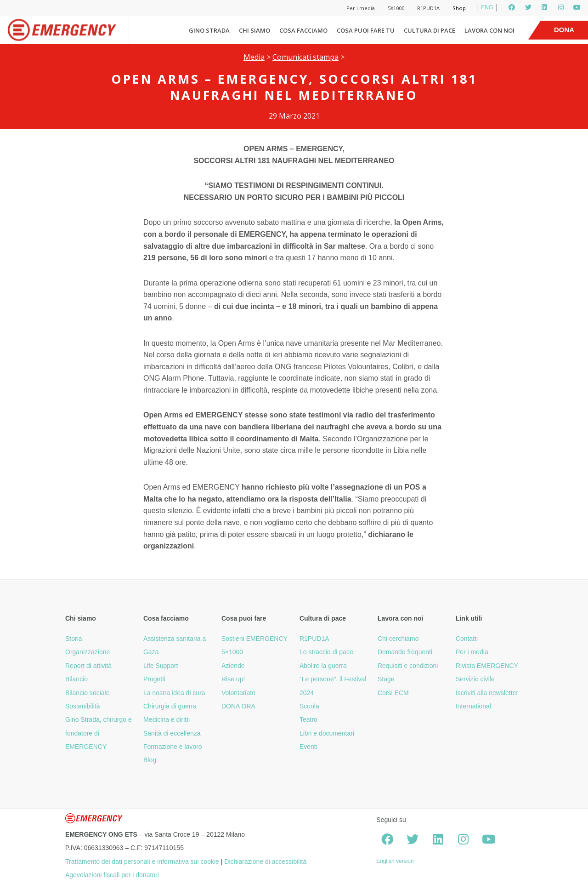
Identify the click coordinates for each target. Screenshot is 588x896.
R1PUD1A (428, 8)
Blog (150, 760)
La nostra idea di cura (174, 693)
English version (395, 861)
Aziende (233, 666)
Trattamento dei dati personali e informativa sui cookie (142, 862)
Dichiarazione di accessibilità (265, 862)
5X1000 (396, 8)
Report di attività (88, 666)
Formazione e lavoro (173, 747)
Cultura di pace (430, 30)
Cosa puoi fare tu (366, 30)
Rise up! (233, 679)
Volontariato (238, 693)
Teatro (308, 719)
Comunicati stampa (305, 57)
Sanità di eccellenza (172, 733)
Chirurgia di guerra (170, 706)
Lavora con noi (489, 30)
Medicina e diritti (167, 719)
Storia (74, 639)
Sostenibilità (83, 706)
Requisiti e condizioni (408, 666)
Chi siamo (254, 30)
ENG (487, 7)
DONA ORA (238, 706)
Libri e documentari (327, 733)
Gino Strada (209, 30)
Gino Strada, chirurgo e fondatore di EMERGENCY (99, 733)
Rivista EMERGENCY (487, 666)
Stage (386, 679)
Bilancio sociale (88, 693)
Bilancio (76, 679)
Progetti (154, 679)
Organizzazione (88, 652)
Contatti (467, 639)
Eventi (308, 747)
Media (254, 57)
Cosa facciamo (303, 30)
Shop (459, 8)
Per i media (361, 8)
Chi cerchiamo (398, 639)
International (473, 706)
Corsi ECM (393, 693)
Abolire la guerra (323, 666)
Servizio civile (475, 679)
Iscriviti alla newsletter (487, 693)
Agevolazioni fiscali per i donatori (112, 875)
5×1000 (232, 652)
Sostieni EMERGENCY (254, 639)
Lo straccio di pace (326, 652)
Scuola (309, 706)
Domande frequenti (405, 652)
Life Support (161, 666)
